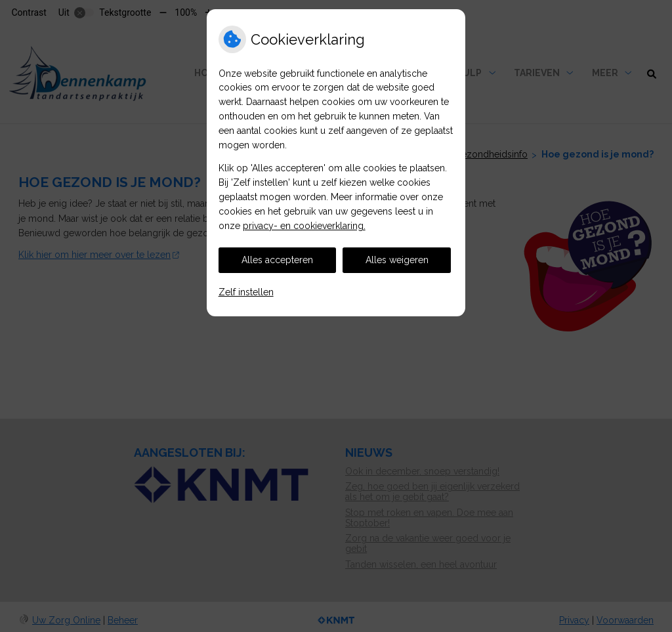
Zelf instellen (246, 292)
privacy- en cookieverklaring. (304, 226)
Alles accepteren (277, 260)
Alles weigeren (397, 260)
